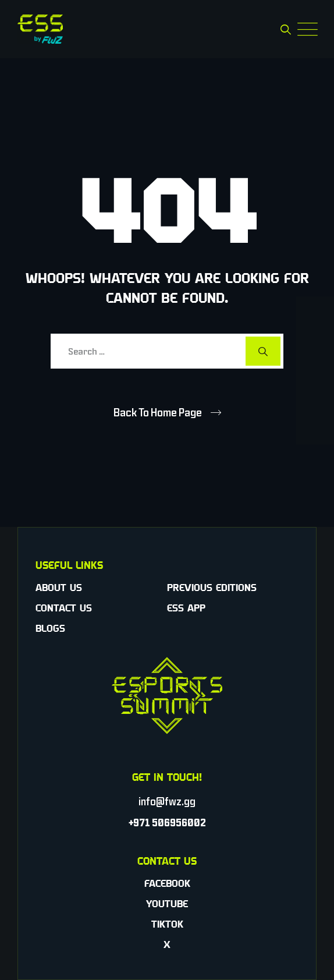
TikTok (167, 924)
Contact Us (64, 608)
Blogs (50, 628)
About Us (59, 588)
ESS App (186, 608)
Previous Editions (212, 588)
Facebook (167, 883)
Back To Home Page (158, 412)
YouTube (167, 904)
